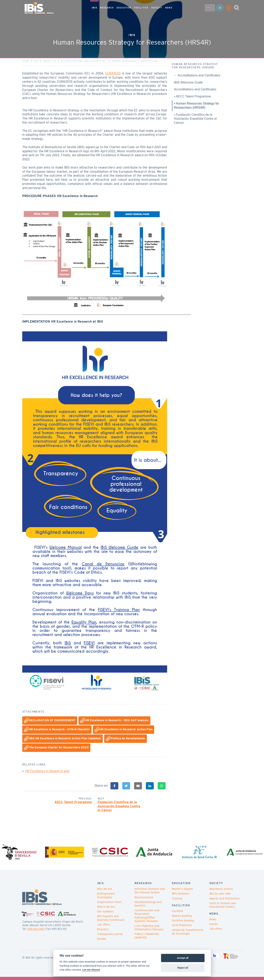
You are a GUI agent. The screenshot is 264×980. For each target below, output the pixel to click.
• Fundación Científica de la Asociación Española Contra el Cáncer (195, 120)
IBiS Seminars (181, 897)
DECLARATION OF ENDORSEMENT (50, 722)
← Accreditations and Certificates (197, 77)
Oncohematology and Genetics (148, 907)
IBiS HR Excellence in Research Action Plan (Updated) (62, 740)
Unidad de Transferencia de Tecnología (188, 935)
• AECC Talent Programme (192, 98)
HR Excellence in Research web (47, 773)
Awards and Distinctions (225, 901)
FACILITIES (141, 8)
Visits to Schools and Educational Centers (223, 908)
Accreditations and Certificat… (84, 63)
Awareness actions (221, 892)
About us (50, 63)
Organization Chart (109, 905)
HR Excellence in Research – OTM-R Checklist (57, 731)
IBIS (94, 8)
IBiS (36, 63)
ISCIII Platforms (182, 928)
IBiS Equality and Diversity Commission (111, 921)
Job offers (104, 928)
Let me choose (91, 970)
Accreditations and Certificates (195, 91)
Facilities (178, 914)
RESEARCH (107, 8)
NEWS (169, 8)
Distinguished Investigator (106, 898)
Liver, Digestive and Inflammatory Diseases (149, 931)
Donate (102, 942)
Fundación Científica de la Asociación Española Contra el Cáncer (119, 808)
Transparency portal (110, 937)
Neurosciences (144, 900)
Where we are (106, 910)
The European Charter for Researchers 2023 (56, 749)
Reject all (183, 968)
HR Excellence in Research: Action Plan (123, 731)
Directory (103, 932)
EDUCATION (124, 8)
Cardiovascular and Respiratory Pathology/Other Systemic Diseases (147, 919)
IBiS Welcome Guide (188, 84)
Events (213, 927)
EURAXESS (113, 75)
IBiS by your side (220, 897)
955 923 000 (36, 932)
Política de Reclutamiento (125, 740)
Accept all (183, 958)
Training (177, 901)
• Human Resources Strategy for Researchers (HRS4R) (196, 107)
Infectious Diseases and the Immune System (150, 894)
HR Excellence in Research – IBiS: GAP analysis (114, 722)
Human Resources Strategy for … (136, 63)
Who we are (105, 892)
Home (26, 63)
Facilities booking (183, 924)
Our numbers (105, 915)
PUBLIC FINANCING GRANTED (147, 939)
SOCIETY (157, 8)
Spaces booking (182, 919)
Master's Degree (182, 892)
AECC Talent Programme (73, 804)
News (213, 922)
